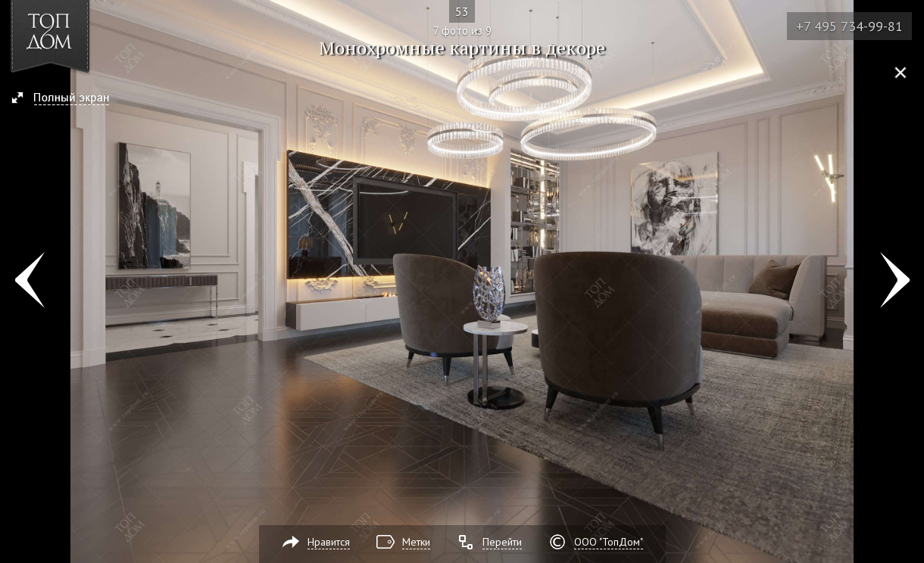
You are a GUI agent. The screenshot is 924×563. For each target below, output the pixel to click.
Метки (416, 542)
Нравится (329, 542)
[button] (67, 99)
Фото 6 (29, 281)
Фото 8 (895, 281)
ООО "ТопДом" (609, 542)
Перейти (502, 542)
